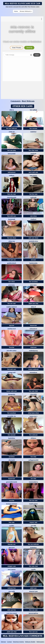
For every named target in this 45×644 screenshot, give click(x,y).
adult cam (33, 588)
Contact (9, 642)
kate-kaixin (33, 176)
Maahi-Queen (33, 504)
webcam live (12, 588)
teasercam (33, 325)
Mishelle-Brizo (33, 241)
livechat (12, 347)
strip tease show (33, 413)
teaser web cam (12, 391)
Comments (16, 101)
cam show (33, 216)
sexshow (12, 457)
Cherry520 (33, 394)
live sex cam (12, 304)
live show (12, 282)
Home (16, 11)
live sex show (12, 238)
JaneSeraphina (33, 613)
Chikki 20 (12, 132)
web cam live (12, 610)
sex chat (33, 479)
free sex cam (12, 194)
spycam (12, 325)
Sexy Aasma (12, 569)
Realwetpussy (33, 351)
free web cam (12, 216)
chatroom (33, 347)
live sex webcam (12, 128)
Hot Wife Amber (12, 351)
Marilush (33, 154)
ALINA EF (33, 307)
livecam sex (12, 544)
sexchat (12, 501)
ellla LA (12, 110)
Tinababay (33, 548)
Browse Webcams (26, 11)
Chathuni (33, 219)
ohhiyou (33, 438)
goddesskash (12, 263)
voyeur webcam (33, 369)
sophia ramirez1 (12, 307)
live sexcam (33, 128)
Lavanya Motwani (12, 504)
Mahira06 (33, 197)
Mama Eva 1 (33, 416)
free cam (12, 522)
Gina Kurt (12, 548)
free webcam (33, 435)
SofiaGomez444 (33, 460)
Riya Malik (12, 591)
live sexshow (33, 282)
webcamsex (12, 172)
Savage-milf (12, 373)
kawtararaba (33, 263)
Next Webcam (28, 101)
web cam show (33, 238)
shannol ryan (33, 591)
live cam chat (33, 391)
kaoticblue (12, 438)
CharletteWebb (12, 197)
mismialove (33, 373)
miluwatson (33, 329)
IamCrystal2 (12, 154)
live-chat (33, 457)
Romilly (33, 569)
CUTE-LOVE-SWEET (12, 613)
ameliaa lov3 (12, 329)
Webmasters (40, 642)
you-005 (33, 526)
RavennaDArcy (33, 482)
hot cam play (12, 150)
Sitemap (3, 642)
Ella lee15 (12, 460)
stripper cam (12, 566)
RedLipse (12, 176)
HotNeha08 (12, 219)
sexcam (33, 260)
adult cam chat (33, 304)
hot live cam (33, 194)
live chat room (33, 150)
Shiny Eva (12, 241)
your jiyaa (33, 285)
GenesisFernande (12, 482)
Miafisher (33, 132)
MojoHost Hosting (18, 642)
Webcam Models (30, 642)
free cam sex (12, 260)
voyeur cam (33, 522)
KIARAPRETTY (12, 394)
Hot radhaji (33, 110)
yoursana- (12, 285)
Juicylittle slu (12, 416)
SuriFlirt (12, 526)
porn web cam (33, 172)
